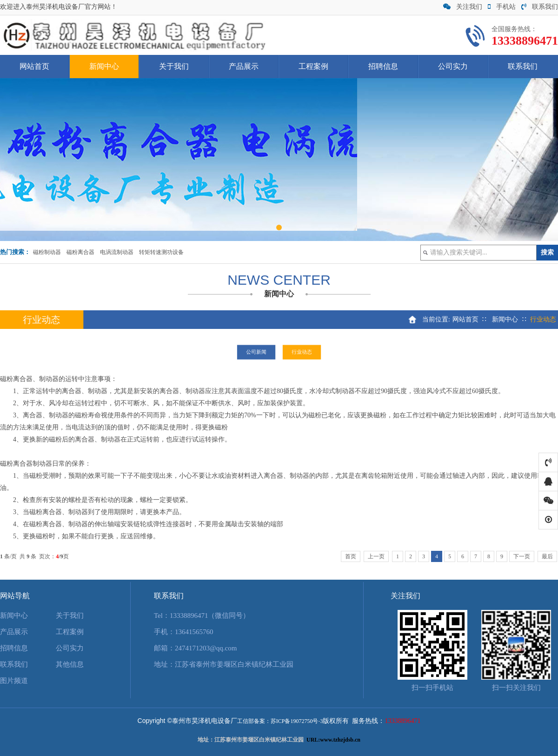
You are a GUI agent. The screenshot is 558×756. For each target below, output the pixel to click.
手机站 (502, 7)
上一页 (376, 556)
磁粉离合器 (80, 252)
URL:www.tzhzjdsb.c (332, 740)
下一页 (522, 556)
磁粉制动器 (47, 252)
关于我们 (174, 66)
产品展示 (244, 66)
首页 (351, 556)
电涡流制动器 (117, 252)
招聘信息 (383, 66)
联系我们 (540, 7)
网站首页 (34, 66)
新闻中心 (104, 66)
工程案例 (313, 66)
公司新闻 (260, 352)
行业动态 (298, 352)
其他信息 (70, 664)
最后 (547, 556)
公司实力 (453, 66)
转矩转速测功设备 (161, 252)
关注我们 (463, 7)
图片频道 (14, 681)
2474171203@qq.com (206, 648)
